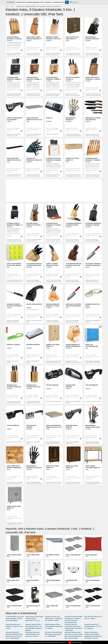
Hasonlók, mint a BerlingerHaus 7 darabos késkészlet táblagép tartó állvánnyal (93, 55)
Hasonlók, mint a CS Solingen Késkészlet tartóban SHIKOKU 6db (34, 281)
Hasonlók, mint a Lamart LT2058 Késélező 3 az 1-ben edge (14, 135)
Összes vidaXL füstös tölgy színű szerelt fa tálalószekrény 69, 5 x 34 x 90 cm (73, 55)
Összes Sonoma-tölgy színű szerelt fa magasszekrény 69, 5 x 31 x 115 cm (54, 362)
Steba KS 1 (49, 118)
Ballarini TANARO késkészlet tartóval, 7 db (34, 225)
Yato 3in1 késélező (91, 385)
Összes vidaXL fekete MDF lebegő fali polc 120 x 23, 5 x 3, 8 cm (14, 175)
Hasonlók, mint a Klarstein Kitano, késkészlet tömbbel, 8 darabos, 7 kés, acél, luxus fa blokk (14, 95)
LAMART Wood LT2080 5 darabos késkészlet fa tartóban (34, 39)
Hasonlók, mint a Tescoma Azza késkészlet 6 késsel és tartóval (33, 175)
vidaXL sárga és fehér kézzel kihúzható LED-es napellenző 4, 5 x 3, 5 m (34, 619)
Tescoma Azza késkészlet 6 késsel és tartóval (34, 160)
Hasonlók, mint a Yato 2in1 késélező (54, 401)
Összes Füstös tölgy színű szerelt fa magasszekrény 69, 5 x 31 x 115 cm (54, 483)
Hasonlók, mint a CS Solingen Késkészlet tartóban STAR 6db (72, 240)
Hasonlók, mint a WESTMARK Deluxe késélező (72, 443)
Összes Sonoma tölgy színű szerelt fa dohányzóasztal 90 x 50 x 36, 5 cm (74, 175)
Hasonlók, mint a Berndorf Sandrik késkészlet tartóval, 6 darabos (53, 54)
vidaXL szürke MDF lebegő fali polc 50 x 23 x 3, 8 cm (34, 120)
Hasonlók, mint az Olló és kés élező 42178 (34, 321)
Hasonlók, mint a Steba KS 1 (52, 134)
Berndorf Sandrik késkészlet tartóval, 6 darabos (54, 39)
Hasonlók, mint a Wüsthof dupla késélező (33, 443)
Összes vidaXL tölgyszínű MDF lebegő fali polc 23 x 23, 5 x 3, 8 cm (54, 443)
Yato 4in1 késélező (13, 425)
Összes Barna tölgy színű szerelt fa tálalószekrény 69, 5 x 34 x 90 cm (73, 483)
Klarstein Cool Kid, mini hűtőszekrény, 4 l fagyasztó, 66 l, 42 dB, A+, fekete (54, 619)
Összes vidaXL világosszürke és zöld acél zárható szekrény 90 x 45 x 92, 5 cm (15, 282)
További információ (77, 642)
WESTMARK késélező (33, 345)
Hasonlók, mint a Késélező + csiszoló (13, 362)
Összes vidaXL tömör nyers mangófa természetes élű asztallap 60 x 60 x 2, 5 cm (15, 484)
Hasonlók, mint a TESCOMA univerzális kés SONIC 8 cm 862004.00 (13, 322)
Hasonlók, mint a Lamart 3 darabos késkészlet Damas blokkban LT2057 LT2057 (54, 282)
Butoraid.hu (11, 2)
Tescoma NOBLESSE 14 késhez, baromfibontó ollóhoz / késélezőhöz (73, 346)
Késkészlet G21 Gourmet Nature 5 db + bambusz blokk (14, 387)
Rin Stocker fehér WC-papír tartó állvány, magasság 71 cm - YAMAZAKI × (54, 634)
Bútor (7, 6)
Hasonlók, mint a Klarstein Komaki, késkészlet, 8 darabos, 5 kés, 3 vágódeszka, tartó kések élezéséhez (14, 55)
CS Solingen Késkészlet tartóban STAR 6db (74, 224)
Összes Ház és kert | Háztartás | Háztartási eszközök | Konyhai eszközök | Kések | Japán (72, 322)
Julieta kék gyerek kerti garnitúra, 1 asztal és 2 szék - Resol (14, 626)
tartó (12, 6)
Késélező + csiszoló (13, 345)
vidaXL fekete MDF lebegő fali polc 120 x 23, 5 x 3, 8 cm (14, 160)
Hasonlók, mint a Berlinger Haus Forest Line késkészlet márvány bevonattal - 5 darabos (92, 136)
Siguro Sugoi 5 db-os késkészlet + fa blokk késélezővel (93, 79)
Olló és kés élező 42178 (34, 304)
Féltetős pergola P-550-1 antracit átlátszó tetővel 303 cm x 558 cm (54, 626)
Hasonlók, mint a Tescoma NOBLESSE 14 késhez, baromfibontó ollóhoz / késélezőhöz (74, 362)
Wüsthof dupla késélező (31, 426)
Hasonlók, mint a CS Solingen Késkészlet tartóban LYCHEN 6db (93, 240)
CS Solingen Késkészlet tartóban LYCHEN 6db (93, 224)
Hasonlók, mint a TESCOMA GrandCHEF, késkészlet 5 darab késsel (53, 322)
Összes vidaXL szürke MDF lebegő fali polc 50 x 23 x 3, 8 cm (34, 135)
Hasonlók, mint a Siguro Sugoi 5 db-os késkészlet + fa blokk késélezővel (93, 95)
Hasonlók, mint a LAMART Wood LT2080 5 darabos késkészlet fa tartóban (33, 55)
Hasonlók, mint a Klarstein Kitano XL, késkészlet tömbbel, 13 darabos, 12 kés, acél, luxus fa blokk (14, 241)
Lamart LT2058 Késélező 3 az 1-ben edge (15, 119)
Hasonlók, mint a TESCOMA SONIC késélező (73, 402)
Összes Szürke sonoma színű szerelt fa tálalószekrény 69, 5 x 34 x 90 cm (15, 524)
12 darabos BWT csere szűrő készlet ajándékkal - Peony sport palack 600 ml (15, 619)
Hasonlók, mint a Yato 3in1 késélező (93, 401)
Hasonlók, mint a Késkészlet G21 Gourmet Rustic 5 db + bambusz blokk (33, 403)
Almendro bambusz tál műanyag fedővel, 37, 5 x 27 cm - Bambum (93, 626)
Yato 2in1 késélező (52, 385)
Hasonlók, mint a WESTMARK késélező (33, 362)
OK (70, 642)
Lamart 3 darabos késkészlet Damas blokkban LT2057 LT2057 (54, 265)
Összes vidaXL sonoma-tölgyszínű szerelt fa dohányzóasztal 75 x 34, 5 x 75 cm (93, 484)
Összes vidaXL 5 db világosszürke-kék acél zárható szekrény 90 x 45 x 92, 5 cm (93, 362)
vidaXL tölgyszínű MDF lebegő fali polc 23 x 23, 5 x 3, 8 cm (54, 427)
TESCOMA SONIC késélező (71, 386)
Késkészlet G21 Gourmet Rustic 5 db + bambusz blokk (34, 387)
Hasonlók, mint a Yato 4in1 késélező (14, 442)
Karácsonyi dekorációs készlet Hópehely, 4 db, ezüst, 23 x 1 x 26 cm (32, 634)
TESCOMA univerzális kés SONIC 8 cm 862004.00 (14, 305)
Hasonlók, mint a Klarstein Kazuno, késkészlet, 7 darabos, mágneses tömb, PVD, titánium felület (93, 176)
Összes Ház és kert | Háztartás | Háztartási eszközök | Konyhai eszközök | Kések (92, 282)
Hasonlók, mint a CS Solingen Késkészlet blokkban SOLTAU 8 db (73, 281)
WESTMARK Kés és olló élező (93, 305)
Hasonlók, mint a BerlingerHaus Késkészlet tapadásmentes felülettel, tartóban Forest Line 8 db (74, 136)
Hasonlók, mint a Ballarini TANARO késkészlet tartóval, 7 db (34, 240)
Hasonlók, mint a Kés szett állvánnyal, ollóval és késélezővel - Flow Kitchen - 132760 (73, 95)
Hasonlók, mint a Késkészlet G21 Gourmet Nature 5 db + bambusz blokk (14, 403)
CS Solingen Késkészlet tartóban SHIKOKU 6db (34, 265)
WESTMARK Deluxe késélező (72, 426)
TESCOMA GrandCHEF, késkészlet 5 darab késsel (53, 306)
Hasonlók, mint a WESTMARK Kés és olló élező (93, 321)
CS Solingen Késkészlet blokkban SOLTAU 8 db (74, 265)
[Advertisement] (54, 190)
